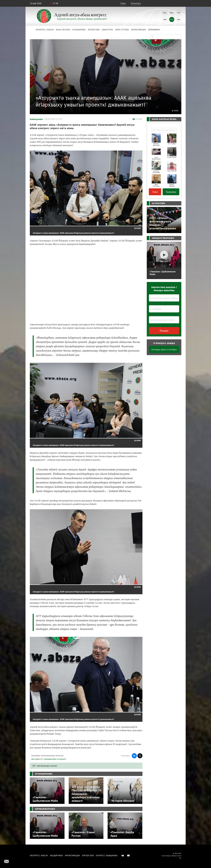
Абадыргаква (56, 855)
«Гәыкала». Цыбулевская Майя (163, 273)
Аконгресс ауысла (45, 30)
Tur (178, 13)
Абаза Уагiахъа (63, 30)
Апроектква (94, 30)
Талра (123, 3)
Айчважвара (154, 30)
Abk (165, 19)
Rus (165, 13)
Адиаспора (107, 30)
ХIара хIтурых (122, 30)
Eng (172, 13)
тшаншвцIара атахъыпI (55, 759)
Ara (179, 19)
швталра (36, 759)
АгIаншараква (79, 30)
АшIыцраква (36, 119)
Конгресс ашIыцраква (107, 855)
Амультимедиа (138, 30)
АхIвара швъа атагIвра (164, 349)
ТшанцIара (136, 3)
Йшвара (164, 331)
